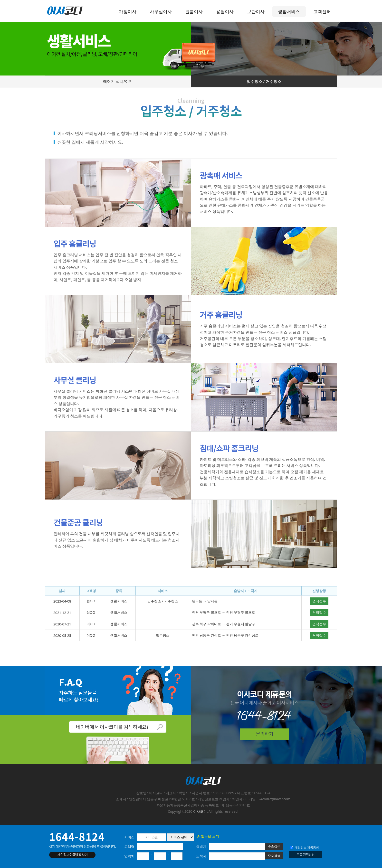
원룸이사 (194, 11)
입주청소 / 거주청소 (264, 81)
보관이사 (256, 11)
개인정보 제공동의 (305, 847)
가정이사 (128, 11)
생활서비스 (289, 11)
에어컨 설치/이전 (118, 81)
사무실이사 (161, 11)
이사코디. (201, 811)
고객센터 (322, 11)
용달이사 (225, 11)
